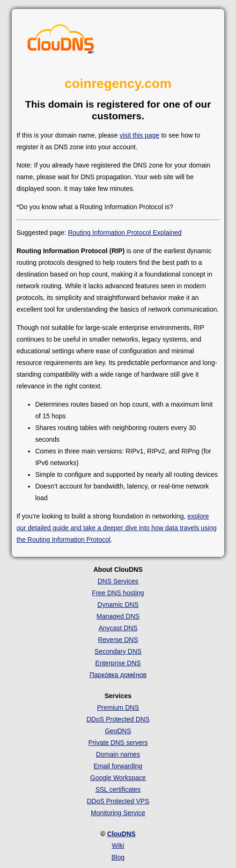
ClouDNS (122, 834)
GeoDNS (118, 731)
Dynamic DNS (118, 605)
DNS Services (118, 581)
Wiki (118, 846)
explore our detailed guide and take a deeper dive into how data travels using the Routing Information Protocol (116, 528)
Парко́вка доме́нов (118, 675)
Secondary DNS (118, 651)
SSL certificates (118, 789)
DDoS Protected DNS (118, 719)
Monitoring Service (118, 813)
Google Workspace (118, 778)
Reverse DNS (118, 640)
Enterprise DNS (118, 663)
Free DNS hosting (118, 593)
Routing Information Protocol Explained (125, 233)
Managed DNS (118, 616)
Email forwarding (118, 766)
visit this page (139, 135)
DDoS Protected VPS (118, 801)
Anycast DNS (118, 628)
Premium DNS (118, 708)
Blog (118, 857)
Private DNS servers (118, 743)
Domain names (118, 754)
